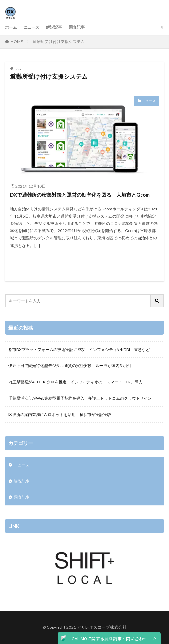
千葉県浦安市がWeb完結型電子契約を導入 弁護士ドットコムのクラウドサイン (80, 398)
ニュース (31, 27)
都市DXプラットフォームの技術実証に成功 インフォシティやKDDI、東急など (79, 349)
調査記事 (77, 27)
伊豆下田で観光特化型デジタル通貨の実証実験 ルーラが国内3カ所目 (71, 366)
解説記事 (54, 27)
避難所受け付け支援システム (59, 42)
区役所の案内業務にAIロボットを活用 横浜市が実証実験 (60, 414)
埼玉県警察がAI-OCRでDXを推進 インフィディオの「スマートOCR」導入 (75, 382)
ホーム (11, 27)
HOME (17, 42)
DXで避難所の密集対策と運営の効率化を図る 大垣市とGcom (80, 195)
